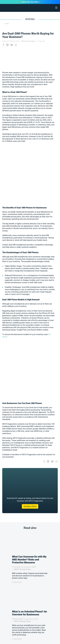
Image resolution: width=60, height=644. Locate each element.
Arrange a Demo (30, 506)
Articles (7, 24)
